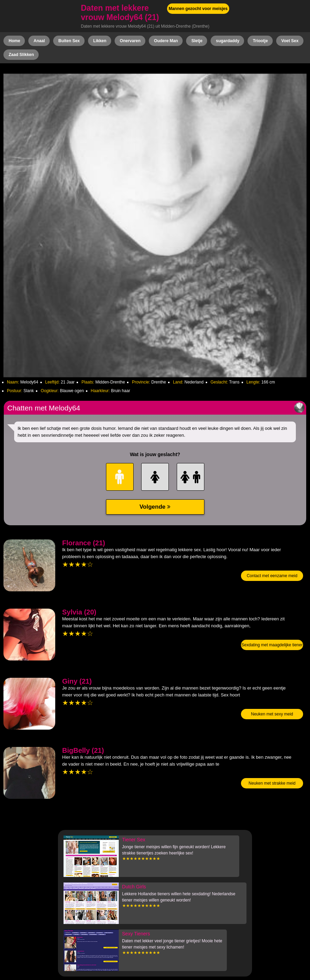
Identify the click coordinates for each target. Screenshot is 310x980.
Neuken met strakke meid (272, 783)
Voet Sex (290, 41)
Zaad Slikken (21, 55)
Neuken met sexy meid (272, 714)
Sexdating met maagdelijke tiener (272, 645)
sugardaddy (227, 41)
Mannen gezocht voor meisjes (198, 9)
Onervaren (130, 41)
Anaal (39, 41)
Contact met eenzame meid (272, 576)
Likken (100, 41)
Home (14, 41)
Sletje (197, 41)
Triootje (260, 41)
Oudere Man (166, 41)
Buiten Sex (69, 41)
